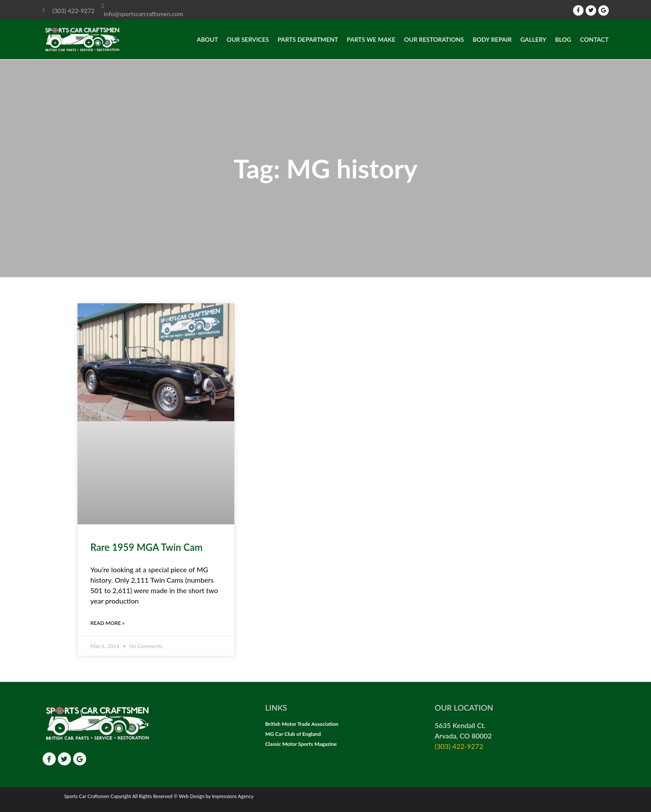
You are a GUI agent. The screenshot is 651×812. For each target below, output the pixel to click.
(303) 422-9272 (459, 746)
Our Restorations (434, 39)
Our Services (248, 39)
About (207, 39)
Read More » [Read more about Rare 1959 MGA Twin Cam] (108, 623)
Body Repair (492, 39)
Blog (563, 39)
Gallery (533, 39)
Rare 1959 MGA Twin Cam (147, 547)
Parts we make (371, 39)
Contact (594, 39)
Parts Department (308, 39)
